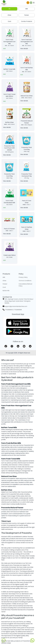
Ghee (9, 15)
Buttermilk (6, 291)
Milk (27, 9)
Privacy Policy (23, 277)
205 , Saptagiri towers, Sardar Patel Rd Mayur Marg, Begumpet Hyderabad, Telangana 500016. (19, 301)
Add (4, 49)
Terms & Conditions (25, 281)
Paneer (27, 15)
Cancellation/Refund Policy (25, 285)
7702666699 (18, 310)
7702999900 (9, 310)
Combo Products (27, 21)
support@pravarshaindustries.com (16, 306)
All (9, 9)
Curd (9, 21)
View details (24, 49)
